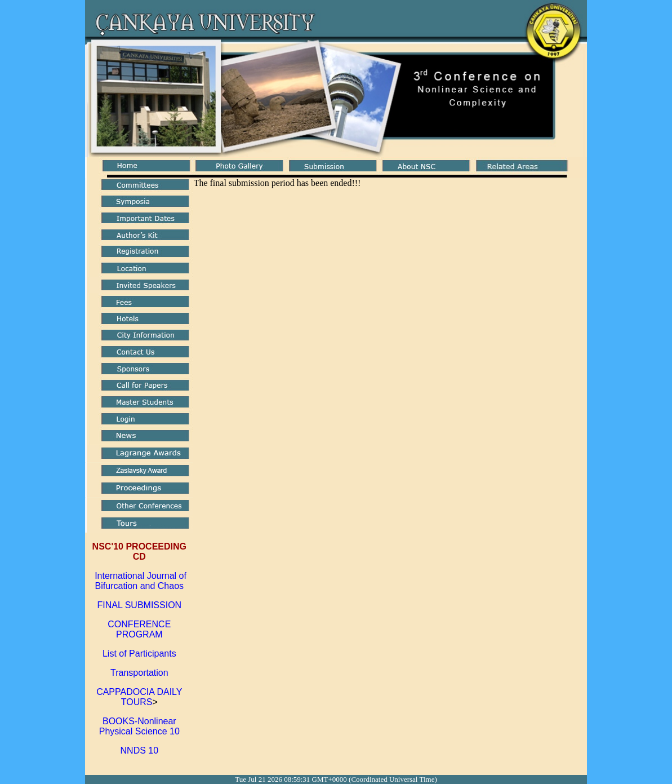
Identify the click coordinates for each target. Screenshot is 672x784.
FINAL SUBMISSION (139, 605)
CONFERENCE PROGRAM (139, 629)
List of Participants (139, 654)
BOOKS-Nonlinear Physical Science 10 (139, 726)
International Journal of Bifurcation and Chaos (139, 581)
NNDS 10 (140, 750)
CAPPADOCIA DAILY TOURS (139, 697)
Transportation (139, 673)
